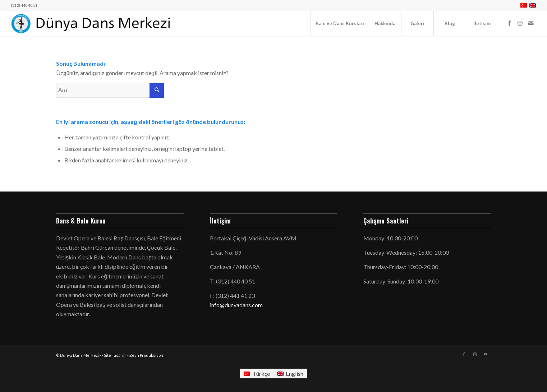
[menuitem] (340, 23)
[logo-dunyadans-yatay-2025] (91, 23)
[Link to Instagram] (520, 23)
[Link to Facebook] (509, 23)
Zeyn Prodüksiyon (146, 355)
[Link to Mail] (531, 23)
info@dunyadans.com (236, 305)
